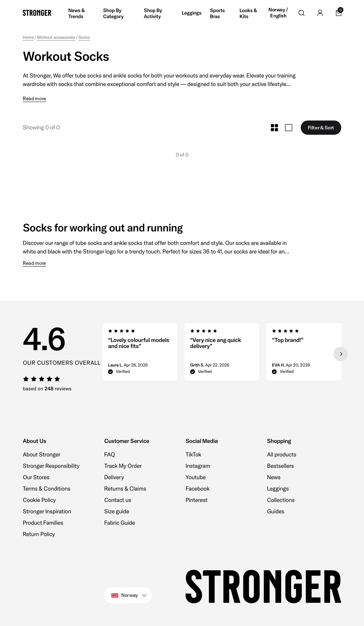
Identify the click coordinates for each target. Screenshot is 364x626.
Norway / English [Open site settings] (278, 13)
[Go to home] (37, 13)
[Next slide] (341, 354)
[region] (222, 354)
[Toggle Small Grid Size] (274, 128)
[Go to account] (320, 13)
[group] (140, 354)
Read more (34, 99)
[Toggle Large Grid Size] (289, 128)
